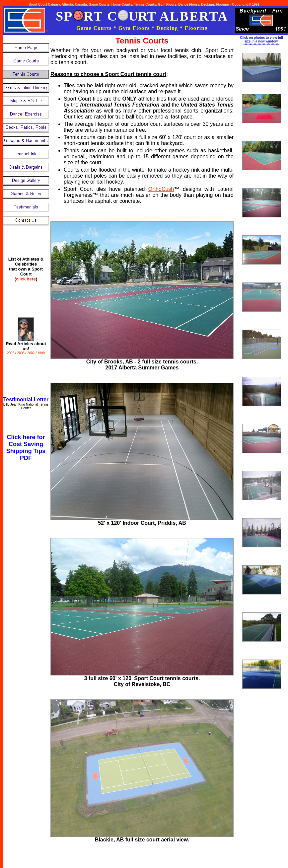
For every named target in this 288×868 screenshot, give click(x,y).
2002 (31, 353)
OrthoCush (161, 189)
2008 (11, 353)
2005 (21, 353)
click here (26, 279)
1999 (41, 353)
